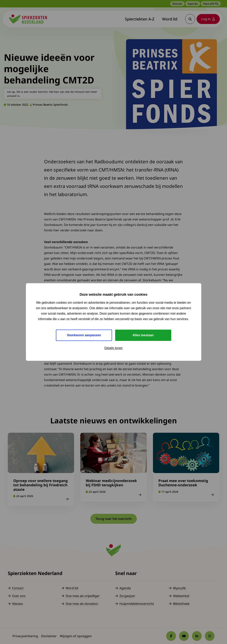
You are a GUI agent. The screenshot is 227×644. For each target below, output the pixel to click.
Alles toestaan (143, 335)
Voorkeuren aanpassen (84, 335)
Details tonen (113, 348)
